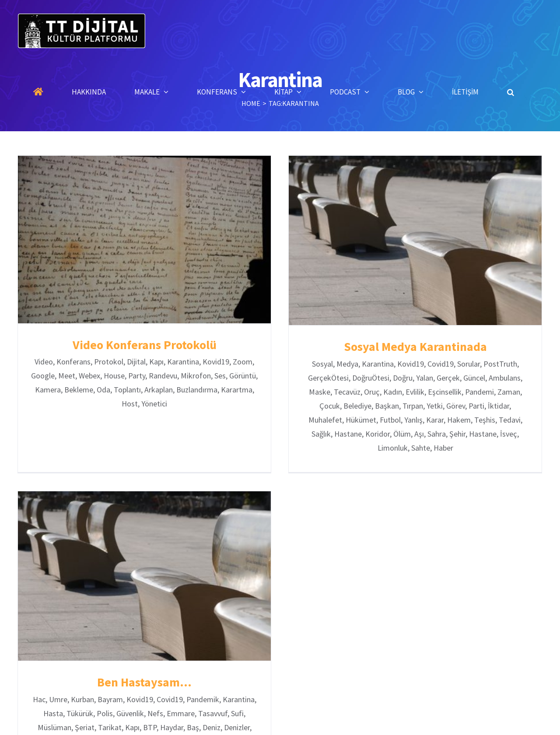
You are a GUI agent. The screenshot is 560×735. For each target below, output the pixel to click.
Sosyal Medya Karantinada (411, 346)
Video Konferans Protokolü (145, 345)
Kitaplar (336, 727)
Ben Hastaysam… (164, 664)
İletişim (402, 727)
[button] (511, 92)
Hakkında (202, 727)
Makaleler (244, 727)
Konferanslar (291, 727)
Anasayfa (161, 727)
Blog (369, 727)
